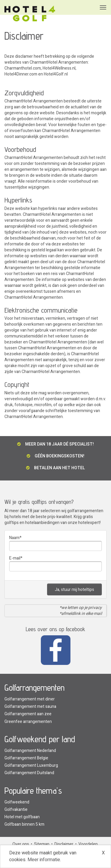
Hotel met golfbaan (22, 817)
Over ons (21, 844)
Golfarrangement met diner (30, 699)
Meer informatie (44, 860)
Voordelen (88, 844)
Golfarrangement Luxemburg (31, 765)
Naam (14, 538)
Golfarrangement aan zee (28, 714)
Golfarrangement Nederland (30, 751)
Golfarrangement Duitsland (29, 773)
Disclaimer (64, 844)
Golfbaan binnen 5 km (24, 824)
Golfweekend (17, 802)
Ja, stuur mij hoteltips (74, 590)
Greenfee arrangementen (28, 722)
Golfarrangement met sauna (30, 707)
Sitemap (42, 844)
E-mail (15, 558)
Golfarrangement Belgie (26, 758)
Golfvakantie (16, 810)
